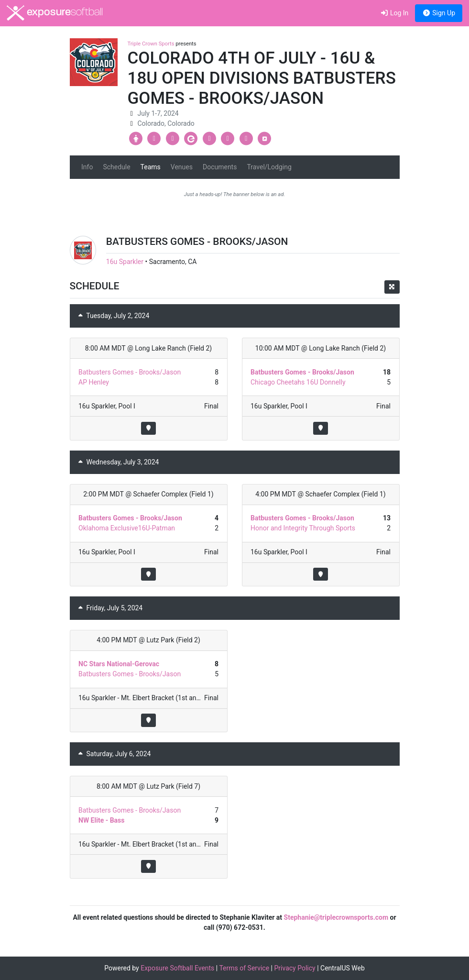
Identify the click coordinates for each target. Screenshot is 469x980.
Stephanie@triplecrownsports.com (336, 917)
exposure (55, 13)
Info (87, 167)
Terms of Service (244, 968)
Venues (182, 167)
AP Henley (94, 382)
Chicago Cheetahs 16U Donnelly (298, 382)
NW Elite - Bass (101, 820)
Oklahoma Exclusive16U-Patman (127, 528)
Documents (220, 167)
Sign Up (439, 13)
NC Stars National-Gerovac (119, 664)
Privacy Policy (295, 968)
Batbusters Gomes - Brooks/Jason (130, 372)
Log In (394, 13)
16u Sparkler (125, 262)
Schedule (116, 167)
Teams (151, 167)
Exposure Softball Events (177, 968)
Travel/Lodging (269, 167)
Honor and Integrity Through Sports (303, 528)
